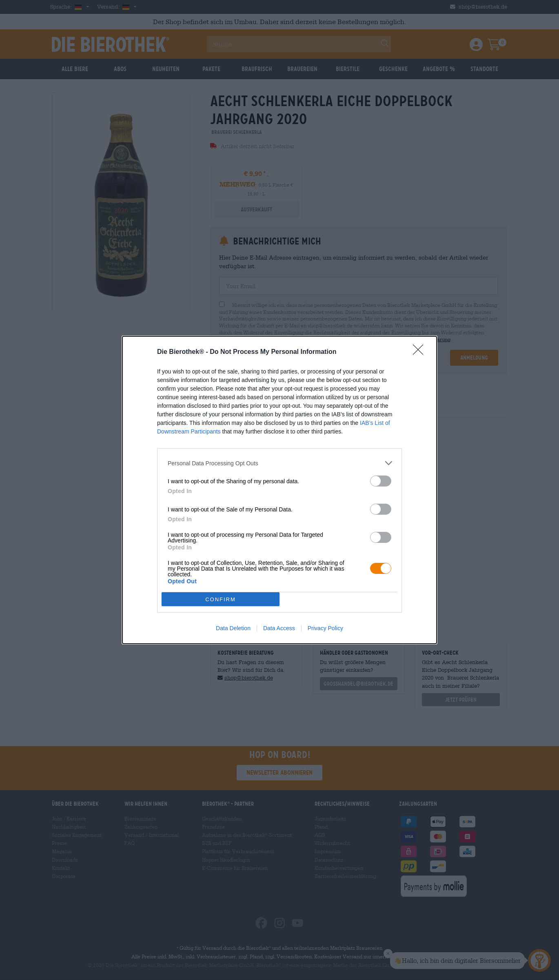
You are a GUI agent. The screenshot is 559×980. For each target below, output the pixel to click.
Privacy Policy (325, 628)
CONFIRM (221, 599)
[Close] (421, 352)
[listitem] (279, 463)
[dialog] (279, 490)
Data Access (279, 628)
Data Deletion (233, 628)
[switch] (381, 481)
